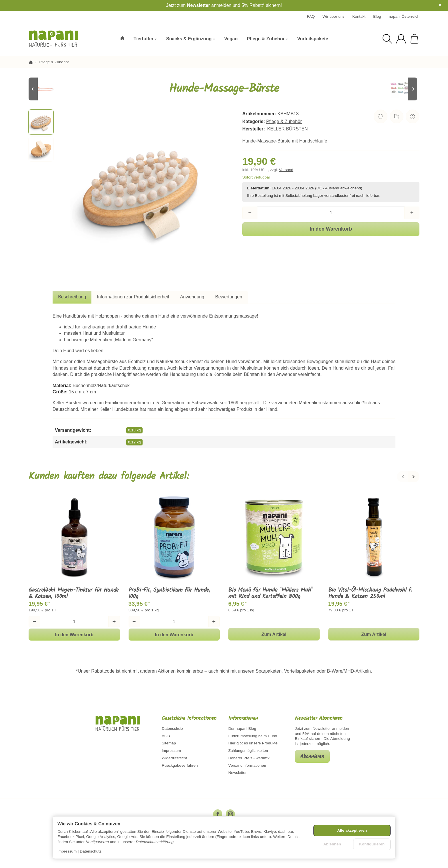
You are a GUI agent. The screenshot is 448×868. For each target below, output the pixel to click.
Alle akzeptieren (352, 830)
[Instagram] (230, 814)
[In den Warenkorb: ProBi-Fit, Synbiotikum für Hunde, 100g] (174, 635)
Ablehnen (332, 844)
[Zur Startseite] (58, 39)
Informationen (243, 719)
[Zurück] (403, 477)
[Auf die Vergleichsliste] (397, 116)
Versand (286, 170)
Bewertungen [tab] (229, 297)
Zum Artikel (274, 634)
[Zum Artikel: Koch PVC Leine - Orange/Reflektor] (46, 89)
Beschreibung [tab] (72, 297)
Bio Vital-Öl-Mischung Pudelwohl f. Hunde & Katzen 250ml (370, 593)
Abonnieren (312, 757)
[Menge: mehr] (412, 213)
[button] (41, 122)
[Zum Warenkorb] (414, 39)
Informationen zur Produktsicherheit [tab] (133, 297)
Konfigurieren (372, 844)
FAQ (311, 16)
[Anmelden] (401, 39)
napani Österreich (404, 16)
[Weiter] (414, 477)
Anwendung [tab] (192, 297)
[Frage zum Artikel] (413, 116)
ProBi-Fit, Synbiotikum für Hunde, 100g (169, 593)
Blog (377, 16)
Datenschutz (91, 851)
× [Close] (440, 5)
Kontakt (359, 16)
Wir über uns (334, 16)
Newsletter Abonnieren (319, 719)
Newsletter (198, 5)
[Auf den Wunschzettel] (381, 116)
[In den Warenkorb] (331, 229)
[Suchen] (387, 39)
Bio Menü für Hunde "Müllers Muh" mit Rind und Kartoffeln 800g (271, 593)
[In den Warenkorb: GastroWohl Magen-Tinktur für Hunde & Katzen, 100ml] (74, 635)
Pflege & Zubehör (284, 121)
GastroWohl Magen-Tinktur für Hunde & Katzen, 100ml (74, 593)
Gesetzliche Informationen (189, 719)
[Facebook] (218, 814)
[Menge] (331, 213)
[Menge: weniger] (250, 213)
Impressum (67, 851)
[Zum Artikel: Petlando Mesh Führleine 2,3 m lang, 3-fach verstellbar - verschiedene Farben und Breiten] (402, 89)
